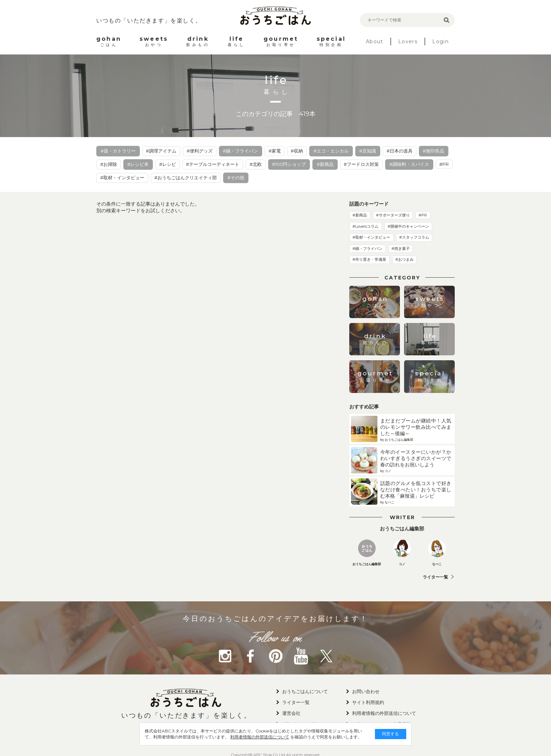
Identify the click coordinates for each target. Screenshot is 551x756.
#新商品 (325, 164)
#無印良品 (433, 151)
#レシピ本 (138, 164)
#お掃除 (109, 164)
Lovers (408, 41)
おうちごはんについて (305, 691)
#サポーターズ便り (393, 215)
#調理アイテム (161, 151)
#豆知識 (368, 151)
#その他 (236, 177)
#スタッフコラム (414, 237)
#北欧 (256, 164)
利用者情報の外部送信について (242, 737)
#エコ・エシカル (331, 151)
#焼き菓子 (401, 248)
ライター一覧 (435, 577)
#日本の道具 (400, 151)
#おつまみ (404, 259)
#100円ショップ (289, 164)
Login (440, 41)
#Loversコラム (365, 226)
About (375, 41)
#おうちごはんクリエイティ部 (186, 177)
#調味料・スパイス (409, 164)
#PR (444, 164)
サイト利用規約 (368, 702)
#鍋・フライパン (240, 151)
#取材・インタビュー (122, 177)
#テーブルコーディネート (213, 164)
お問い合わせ (366, 691)
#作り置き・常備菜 (369, 259)
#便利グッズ (200, 151)
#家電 (275, 151)
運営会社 (291, 713)
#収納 (297, 151)
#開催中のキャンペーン (408, 226)
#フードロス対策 (361, 164)
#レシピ (168, 164)
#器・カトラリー (118, 151)
